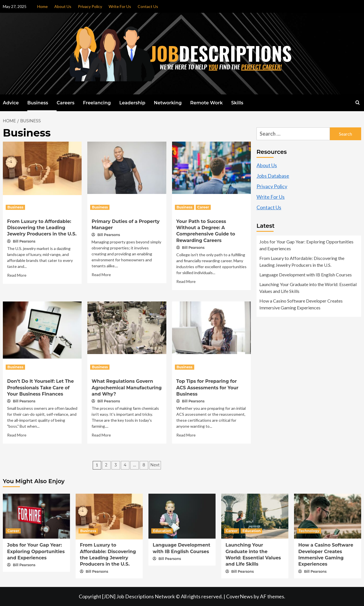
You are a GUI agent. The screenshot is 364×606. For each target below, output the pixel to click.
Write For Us (120, 6)
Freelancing (97, 103)
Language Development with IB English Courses (306, 275)
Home (43, 6)
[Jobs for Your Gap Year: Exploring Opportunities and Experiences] (36, 516)
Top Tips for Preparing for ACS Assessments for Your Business (207, 388)
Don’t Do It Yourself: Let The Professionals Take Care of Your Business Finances (41, 388)
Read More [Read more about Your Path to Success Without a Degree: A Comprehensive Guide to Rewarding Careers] (186, 281)
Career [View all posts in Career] (203, 207)
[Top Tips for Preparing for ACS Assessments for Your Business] (211, 327)
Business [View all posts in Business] (15, 207)
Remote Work (206, 103)
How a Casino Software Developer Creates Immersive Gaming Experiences (301, 304)
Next (155, 465)
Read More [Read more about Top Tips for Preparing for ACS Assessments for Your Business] (186, 435)
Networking (168, 103)
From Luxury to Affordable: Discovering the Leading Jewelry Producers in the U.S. (42, 228)
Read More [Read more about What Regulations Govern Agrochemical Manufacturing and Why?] (101, 435)
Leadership (132, 103)
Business (38, 103)
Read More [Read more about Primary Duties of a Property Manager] (101, 275)
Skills (237, 103)
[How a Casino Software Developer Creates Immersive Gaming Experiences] (328, 516)
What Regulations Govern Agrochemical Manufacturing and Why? (127, 388)
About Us (63, 6)
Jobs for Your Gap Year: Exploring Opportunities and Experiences (306, 245)
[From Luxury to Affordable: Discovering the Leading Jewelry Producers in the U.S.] (42, 167)
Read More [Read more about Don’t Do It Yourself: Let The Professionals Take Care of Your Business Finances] (17, 435)
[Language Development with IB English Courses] (182, 516)
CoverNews (239, 596)
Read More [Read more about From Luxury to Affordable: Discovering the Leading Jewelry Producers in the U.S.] (17, 275)
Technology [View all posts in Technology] (309, 531)
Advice (11, 103)
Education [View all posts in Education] (162, 531)
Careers (66, 103)
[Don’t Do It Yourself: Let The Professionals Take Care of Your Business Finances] (42, 329)
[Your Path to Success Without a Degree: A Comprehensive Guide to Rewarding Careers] (211, 167)
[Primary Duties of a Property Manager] (127, 167)
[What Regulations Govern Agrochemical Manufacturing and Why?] (127, 327)
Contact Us (148, 6)
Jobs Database (273, 176)
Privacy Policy (90, 6)
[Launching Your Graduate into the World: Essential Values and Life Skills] (255, 516)
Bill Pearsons (24, 241)
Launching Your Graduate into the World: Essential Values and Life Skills (308, 288)
